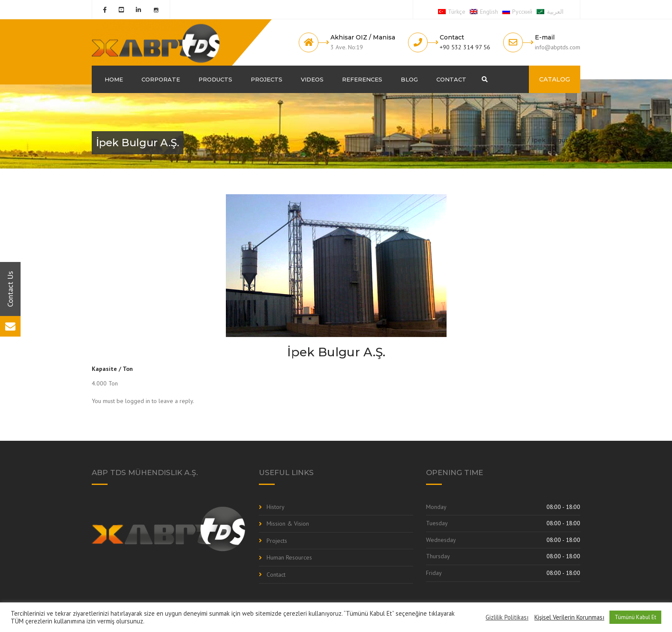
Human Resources (289, 557)
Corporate (161, 79)
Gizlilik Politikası (507, 617)
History (276, 507)
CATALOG (555, 79)
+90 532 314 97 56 (465, 47)
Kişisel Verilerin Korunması (569, 617)
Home (114, 79)
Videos (312, 79)
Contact (451, 79)
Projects (267, 79)
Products (215, 79)
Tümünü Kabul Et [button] (635, 617)
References (362, 79)
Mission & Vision (288, 524)
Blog (409, 79)
